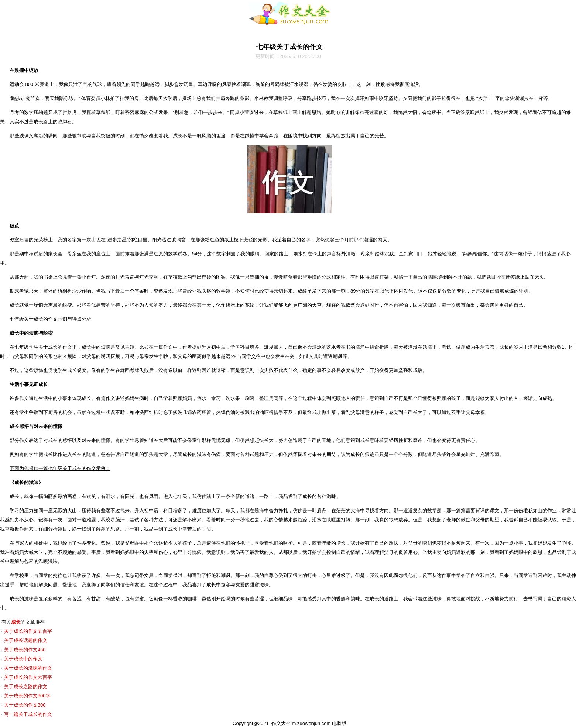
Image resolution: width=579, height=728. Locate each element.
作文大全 (281, 723)
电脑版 (339, 723)
